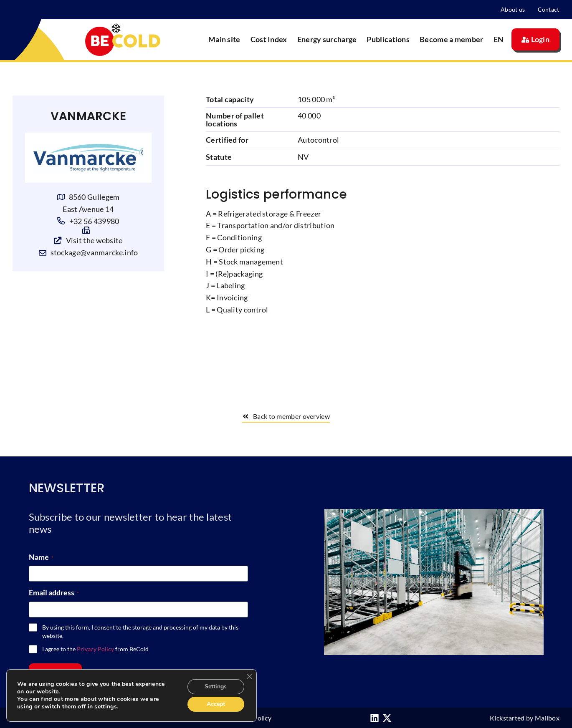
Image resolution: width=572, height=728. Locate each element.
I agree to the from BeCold (95, 649)
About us (513, 9)
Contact (549, 9)
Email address (54, 592)
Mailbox (547, 718)
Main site (224, 39)
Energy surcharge (327, 39)
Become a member (452, 39)
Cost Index (269, 39)
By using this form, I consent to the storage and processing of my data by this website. (140, 631)
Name (41, 557)
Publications (388, 39)
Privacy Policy (95, 649)
